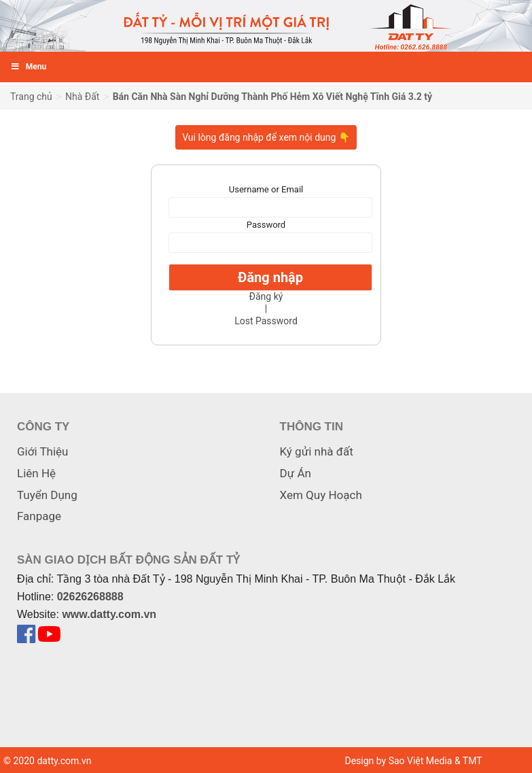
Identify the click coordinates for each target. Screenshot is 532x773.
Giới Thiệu (42, 451)
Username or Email (266, 189)
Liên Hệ (36, 473)
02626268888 (90, 597)
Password (266, 225)
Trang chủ (31, 97)
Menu (28, 67)
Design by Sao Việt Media (398, 761)
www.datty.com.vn (109, 614)
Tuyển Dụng (47, 495)
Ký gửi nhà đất (317, 451)
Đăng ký (266, 296)
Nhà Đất (82, 97)
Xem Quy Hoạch (321, 495)
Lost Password (266, 321)
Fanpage (39, 516)
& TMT (468, 761)
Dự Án (296, 473)
